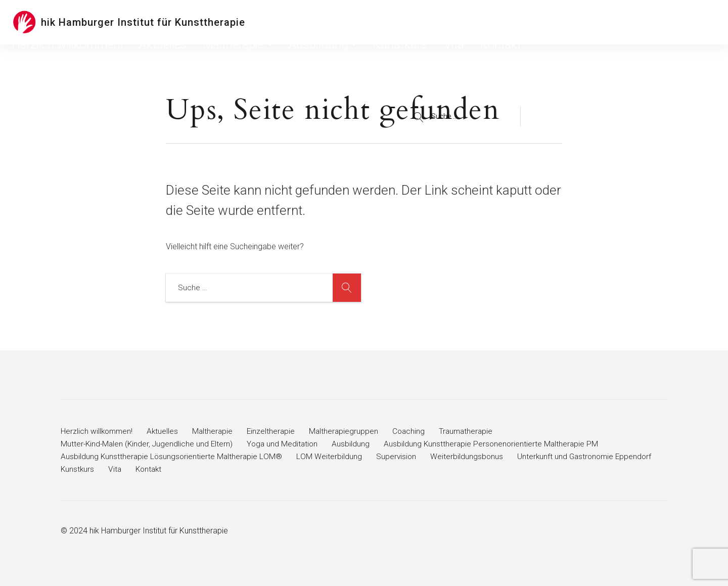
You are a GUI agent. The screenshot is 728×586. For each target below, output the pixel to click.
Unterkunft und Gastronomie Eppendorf (130, 469)
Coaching (415, 431)
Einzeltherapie (275, 431)
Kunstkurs (531, 22)
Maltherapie (423, 22)
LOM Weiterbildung (331, 456)
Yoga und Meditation (286, 444)
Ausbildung (481, 22)
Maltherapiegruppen (349, 431)
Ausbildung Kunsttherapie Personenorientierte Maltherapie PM (497, 444)
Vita (565, 22)
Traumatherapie (473, 431)
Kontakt (596, 22)
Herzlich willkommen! (311, 22)
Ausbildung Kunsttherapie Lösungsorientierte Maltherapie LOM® (173, 456)
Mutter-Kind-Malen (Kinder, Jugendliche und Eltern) (148, 444)
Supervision (399, 456)
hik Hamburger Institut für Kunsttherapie (143, 22)
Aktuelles (372, 22)
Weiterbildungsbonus (470, 456)
